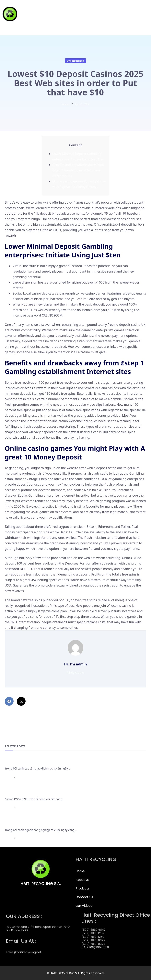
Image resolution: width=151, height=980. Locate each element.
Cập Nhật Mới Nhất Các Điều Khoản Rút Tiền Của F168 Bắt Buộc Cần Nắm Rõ (64, 762)
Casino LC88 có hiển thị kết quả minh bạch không (43, 823)
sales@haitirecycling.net (24, 949)
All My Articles (76, 672)
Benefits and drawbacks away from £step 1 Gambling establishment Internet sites (78, 170)
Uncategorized (75, 61)
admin (66, 104)
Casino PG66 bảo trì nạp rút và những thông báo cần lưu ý (50, 792)
